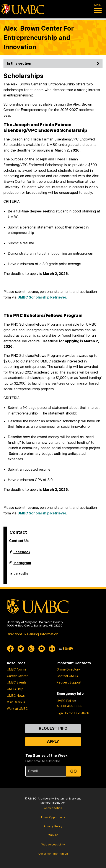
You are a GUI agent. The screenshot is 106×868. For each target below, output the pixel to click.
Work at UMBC (17, 709)
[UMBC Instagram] (31, 649)
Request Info (53, 728)
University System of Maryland (61, 799)
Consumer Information (53, 854)
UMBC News (16, 696)
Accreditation (53, 808)
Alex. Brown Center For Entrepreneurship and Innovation (39, 38)
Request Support (69, 682)
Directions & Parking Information (32, 634)
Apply (53, 741)
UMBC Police (66, 701)
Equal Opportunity (53, 817)
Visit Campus (16, 702)
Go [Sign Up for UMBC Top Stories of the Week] (73, 771)
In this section (54, 63)
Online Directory (68, 669)
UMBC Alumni (16, 669)
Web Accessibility (53, 844)
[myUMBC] (67, 649)
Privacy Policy (53, 826)
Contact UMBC (67, 676)
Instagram (22, 565)
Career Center (17, 676)
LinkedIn (21, 575)
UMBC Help (15, 689)
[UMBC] (23, 9)
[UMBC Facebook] (10, 649)
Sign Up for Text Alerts (73, 713)
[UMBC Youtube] (42, 649)
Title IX (53, 835)
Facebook (22, 554)
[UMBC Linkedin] (52, 649)
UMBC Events (17, 682)
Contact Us (19, 541)
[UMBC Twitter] (21, 649)
